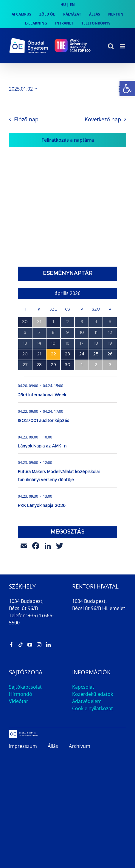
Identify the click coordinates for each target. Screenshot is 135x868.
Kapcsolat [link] (83, 687)
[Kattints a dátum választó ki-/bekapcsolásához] (24, 89)
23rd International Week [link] (42, 395)
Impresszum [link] (23, 746)
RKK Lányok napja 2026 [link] (42, 506)
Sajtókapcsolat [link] (25, 687)
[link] (127, 88)
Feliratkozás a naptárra (68, 140)
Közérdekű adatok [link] (93, 694)
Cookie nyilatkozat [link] (93, 708)
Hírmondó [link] (21, 694)
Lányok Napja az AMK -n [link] (42, 446)
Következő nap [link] (103, 119)
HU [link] (63, 5)
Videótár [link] (19, 701)
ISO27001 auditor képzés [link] (44, 421)
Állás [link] (53, 746)
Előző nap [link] (26, 119)
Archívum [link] (80, 746)
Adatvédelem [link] (87, 701)
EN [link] (72, 5)
